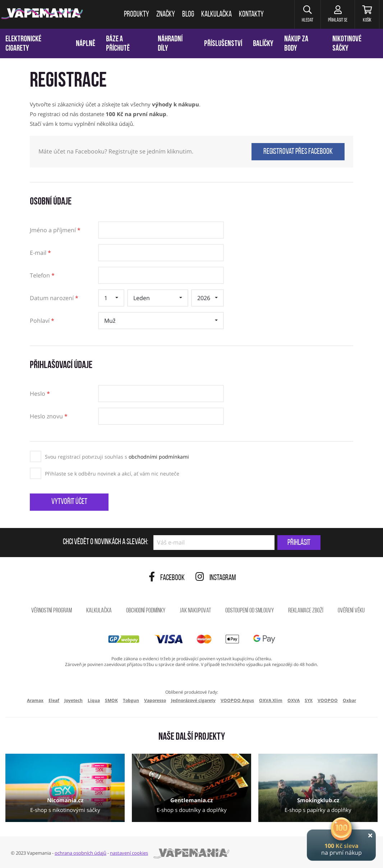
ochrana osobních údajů (80, 853)
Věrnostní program (52, 611)
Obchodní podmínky (146, 611)
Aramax (35, 700)
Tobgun (131, 700)
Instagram (216, 578)
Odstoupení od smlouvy (250, 611)
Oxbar (349, 700)
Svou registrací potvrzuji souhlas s (117, 457)
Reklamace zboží (306, 611)
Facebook (167, 578)
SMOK (111, 700)
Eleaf (54, 700)
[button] (307, 14)
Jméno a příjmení (55, 231)
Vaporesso (155, 700)
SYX (309, 700)
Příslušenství (223, 44)
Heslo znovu (49, 417)
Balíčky (263, 44)
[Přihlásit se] (338, 14)
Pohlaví (42, 321)
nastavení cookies (129, 853)
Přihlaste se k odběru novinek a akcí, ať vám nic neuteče (112, 474)
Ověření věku (351, 611)
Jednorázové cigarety (193, 700)
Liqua (94, 700)
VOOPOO (328, 700)
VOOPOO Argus (237, 700)
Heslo (40, 394)
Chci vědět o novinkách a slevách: (105, 542)
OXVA (294, 700)
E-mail (40, 253)
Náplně (86, 44)
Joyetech (73, 700)
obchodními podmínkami (159, 457)
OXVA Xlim (271, 700)
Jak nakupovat (195, 611)
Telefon (42, 276)
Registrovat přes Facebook (298, 152)
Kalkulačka (99, 611)
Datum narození (54, 298)
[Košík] (367, 14)
